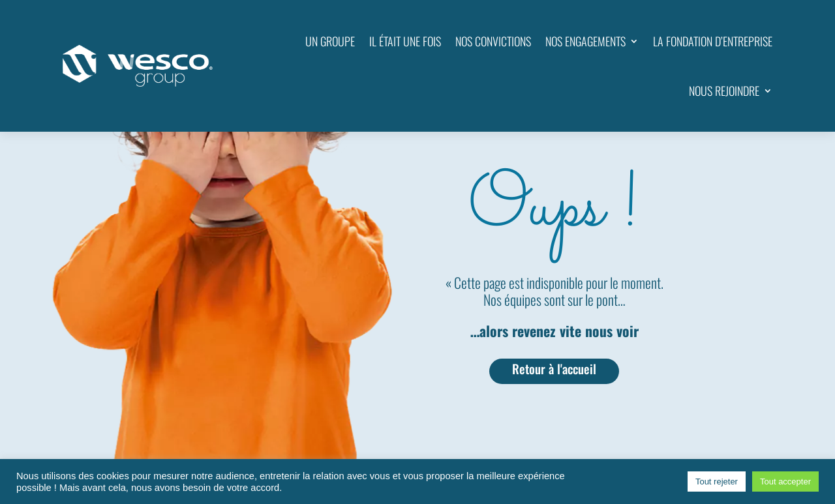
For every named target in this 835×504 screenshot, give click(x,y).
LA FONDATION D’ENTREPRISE (713, 41)
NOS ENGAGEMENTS (585, 41)
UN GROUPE (330, 41)
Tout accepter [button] (785, 482)
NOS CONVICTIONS (493, 41)
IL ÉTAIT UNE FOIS (405, 41)
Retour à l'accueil (554, 369)
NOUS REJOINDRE (724, 91)
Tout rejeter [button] (717, 482)
